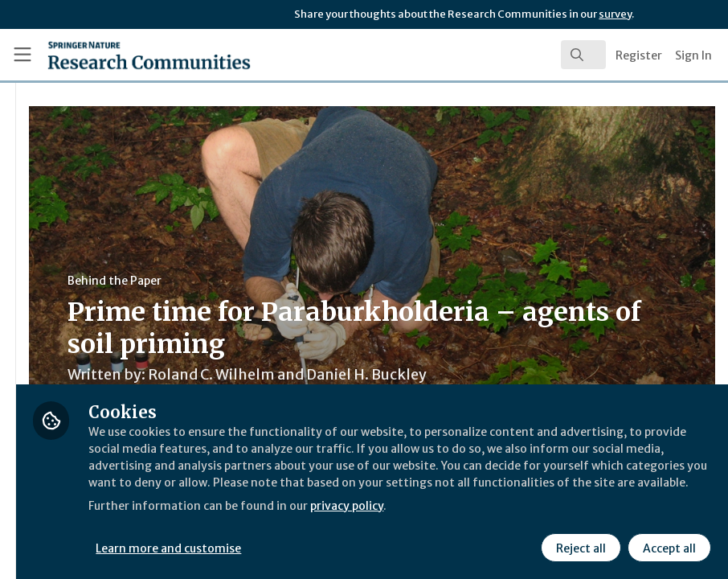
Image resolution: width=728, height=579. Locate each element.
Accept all (667, 546)
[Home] (118, 55)
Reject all (579, 546)
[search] (583, 55)
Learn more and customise (360, 546)
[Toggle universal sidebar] (22, 55)
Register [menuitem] (639, 55)
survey (615, 14)
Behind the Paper (304, 281)
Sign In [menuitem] (693, 55)
